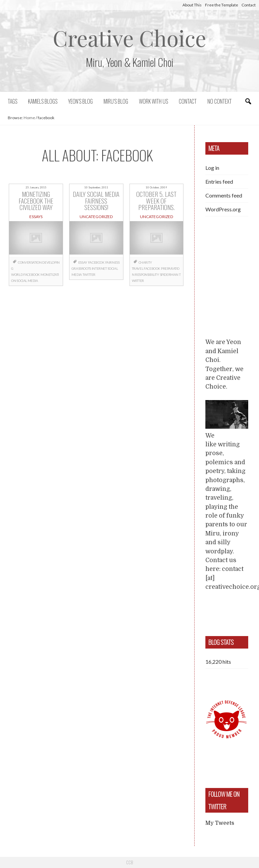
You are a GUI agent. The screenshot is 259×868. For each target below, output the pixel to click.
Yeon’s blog (80, 101)
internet (99, 268)
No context (220, 101)
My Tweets (220, 823)
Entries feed (219, 181)
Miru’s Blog (116, 101)
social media (27, 281)
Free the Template (222, 5)
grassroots (81, 268)
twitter (89, 274)
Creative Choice (130, 38)
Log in (212, 168)
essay (83, 262)
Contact (249, 5)
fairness (112, 262)
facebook (32, 274)
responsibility (147, 274)
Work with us (153, 101)
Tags (12, 101)
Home (29, 118)
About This (192, 5)
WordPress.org (223, 209)
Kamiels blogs (43, 101)
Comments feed (224, 195)
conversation (30, 262)
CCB (129, 862)
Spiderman (169, 274)
